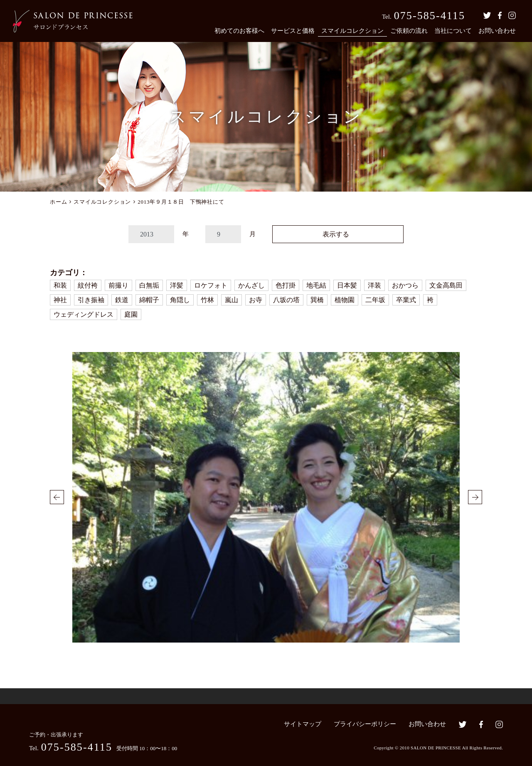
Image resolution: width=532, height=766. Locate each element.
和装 (60, 285)
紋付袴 (88, 285)
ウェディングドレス (84, 314)
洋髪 (177, 285)
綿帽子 (149, 300)
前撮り (118, 285)
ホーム (58, 202)
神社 (60, 300)
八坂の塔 (286, 300)
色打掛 (286, 285)
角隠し (180, 300)
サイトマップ (303, 724)
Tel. (424, 16)
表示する (336, 234)
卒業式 (406, 300)
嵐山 (232, 300)
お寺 (256, 300)
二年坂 (375, 300)
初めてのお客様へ (239, 31)
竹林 (207, 300)
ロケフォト (211, 285)
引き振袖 (91, 300)
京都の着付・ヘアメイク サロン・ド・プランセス (73, 21)
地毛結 (316, 285)
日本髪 (347, 285)
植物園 (345, 300)
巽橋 (317, 300)
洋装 (374, 285)
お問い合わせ (497, 31)
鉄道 (122, 300)
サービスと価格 (293, 31)
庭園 (131, 314)
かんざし (251, 285)
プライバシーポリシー (365, 724)
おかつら (405, 285)
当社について (453, 31)
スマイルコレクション (352, 31)
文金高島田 (446, 285)
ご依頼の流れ (409, 31)
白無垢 (149, 285)
